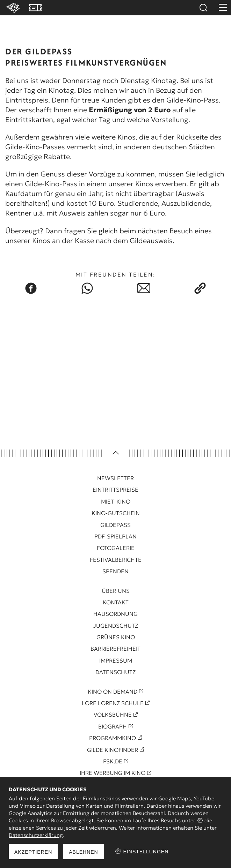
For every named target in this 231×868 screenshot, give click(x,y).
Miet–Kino (116, 501)
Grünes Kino (116, 637)
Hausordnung (115, 614)
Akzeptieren (33, 852)
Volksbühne (113, 715)
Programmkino (113, 738)
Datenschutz (115, 672)
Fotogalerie (116, 548)
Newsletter (115, 478)
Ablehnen (83, 852)
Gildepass (115, 525)
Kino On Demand (113, 692)
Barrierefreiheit (115, 649)
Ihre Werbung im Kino (113, 773)
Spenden (115, 571)
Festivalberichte (116, 560)
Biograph (113, 726)
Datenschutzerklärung (36, 835)
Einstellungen (142, 851)
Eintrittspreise (115, 490)
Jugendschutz (116, 626)
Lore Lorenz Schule (113, 703)
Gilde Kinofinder (113, 750)
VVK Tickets (35, 8)
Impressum (116, 661)
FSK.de (113, 761)
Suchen (203, 8)
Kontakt (116, 602)
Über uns (116, 591)
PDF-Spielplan (115, 536)
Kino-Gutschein (116, 513)
